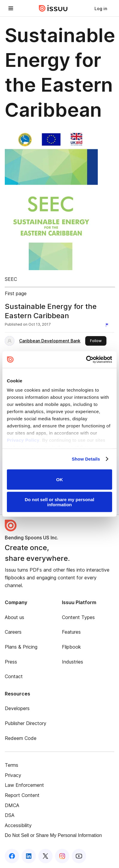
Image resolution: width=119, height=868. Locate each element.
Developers (17, 708)
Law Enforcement (24, 785)
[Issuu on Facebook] (12, 856)
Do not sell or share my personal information (60, 502)
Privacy (13, 775)
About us (15, 617)
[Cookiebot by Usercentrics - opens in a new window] (86, 360)
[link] (101, 8)
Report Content (22, 795)
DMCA (12, 805)
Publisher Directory (26, 723)
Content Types (78, 617)
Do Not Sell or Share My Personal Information (53, 835)
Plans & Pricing (21, 647)
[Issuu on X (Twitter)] (45, 856)
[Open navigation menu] (11, 8)
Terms (12, 765)
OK (60, 480)
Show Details (86, 459)
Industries (73, 662)
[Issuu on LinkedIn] (29, 856)
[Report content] (108, 325)
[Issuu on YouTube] (79, 856)
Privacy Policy (23, 440)
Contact (14, 676)
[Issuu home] (53, 8)
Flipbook (71, 647)
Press (11, 662)
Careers (13, 632)
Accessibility (18, 825)
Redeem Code (21, 738)
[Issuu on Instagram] (62, 856)
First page (16, 293)
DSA (10, 815)
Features (71, 632)
